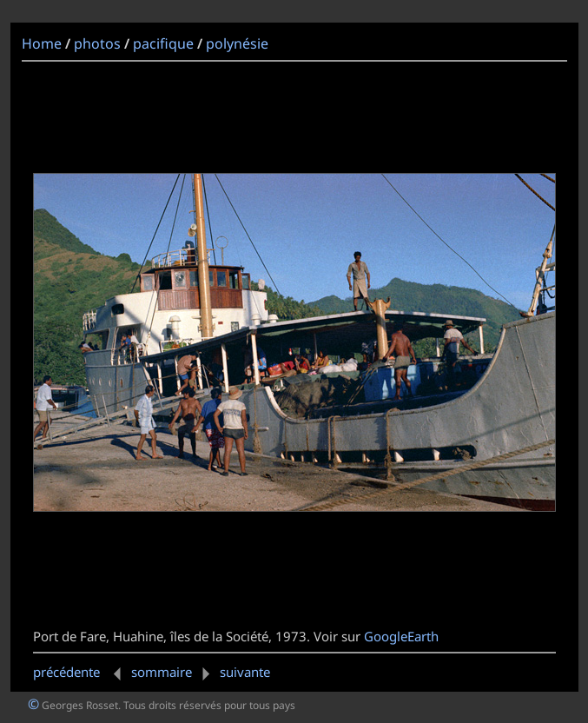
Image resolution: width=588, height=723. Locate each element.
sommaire (162, 672)
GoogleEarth (401, 636)
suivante (233, 672)
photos (97, 43)
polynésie (237, 43)
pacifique (163, 43)
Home (42, 43)
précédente (80, 672)
